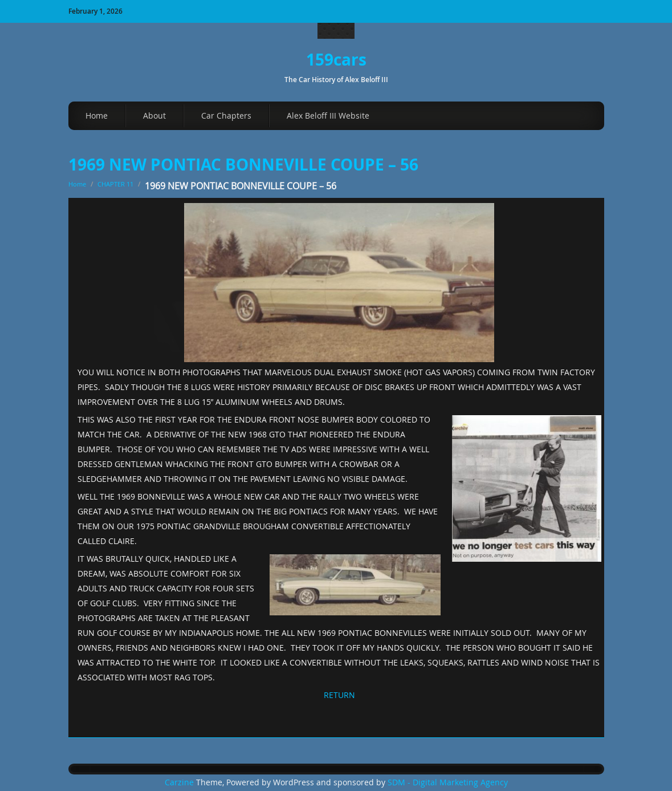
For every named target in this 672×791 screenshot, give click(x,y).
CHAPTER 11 (115, 184)
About (154, 115)
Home (97, 115)
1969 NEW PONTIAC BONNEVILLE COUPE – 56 (243, 165)
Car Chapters (226, 115)
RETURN (339, 695)
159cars (336, 60)
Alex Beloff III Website (328, 115)
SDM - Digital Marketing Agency (448, 782)
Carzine (180, 782)
